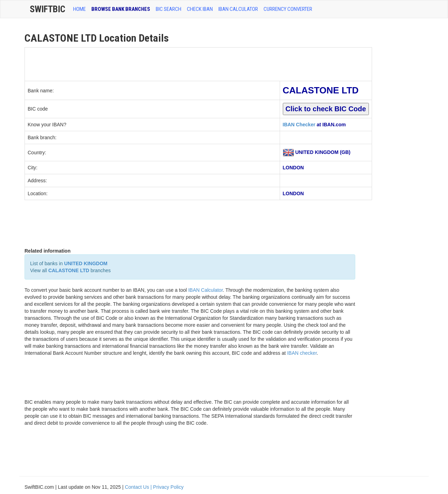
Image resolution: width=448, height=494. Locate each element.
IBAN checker (302, 353)
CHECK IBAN (200, 9)
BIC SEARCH (169, 9)
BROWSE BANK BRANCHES (121, 9)
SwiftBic (47, 9)
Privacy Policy (168, 487)
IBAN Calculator (238, 9)
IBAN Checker (299, 125)
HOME (79, 9)
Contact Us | (139, 487)
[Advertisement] (152, 63)
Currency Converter (288, 9)
